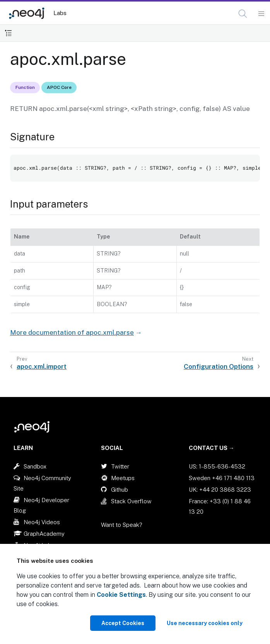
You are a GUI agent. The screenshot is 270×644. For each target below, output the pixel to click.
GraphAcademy (44, 534)
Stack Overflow (131, 501)
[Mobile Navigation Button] (261, 14)
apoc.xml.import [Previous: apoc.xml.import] (42, 366)
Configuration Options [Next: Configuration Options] (219, 366)
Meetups (123, 478)
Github (120, 490)
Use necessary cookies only (205, 623)
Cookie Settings (121, 595)
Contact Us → (212, 448)
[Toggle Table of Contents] (8, 33)
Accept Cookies (123, 623)
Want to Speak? (122, 525)
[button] (243, 14)
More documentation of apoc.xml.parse (72, 332)
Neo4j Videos (42, 522)
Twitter (120, 466)
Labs (60, 13)
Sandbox (35, 466)
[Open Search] (243, 14)
